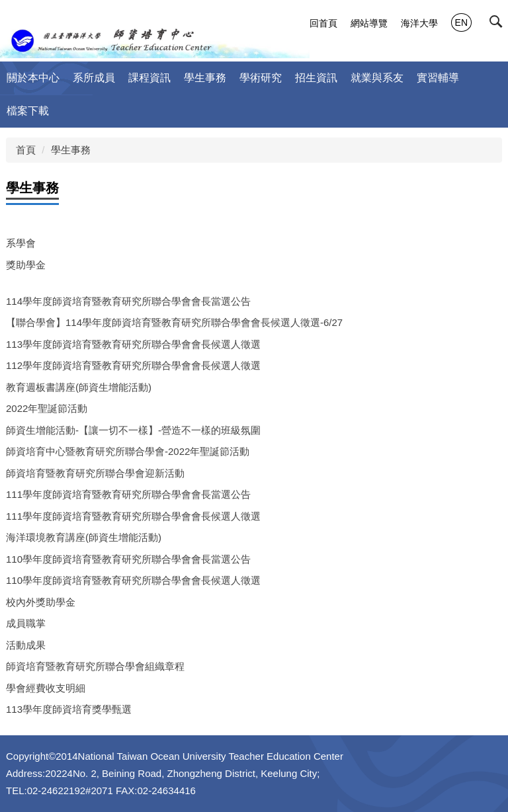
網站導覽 (369, 23)
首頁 (26, 150)
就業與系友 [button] (377, 78)
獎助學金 (26, 265)
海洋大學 (419, 23)
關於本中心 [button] (33, 78)
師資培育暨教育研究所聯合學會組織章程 (95, 666)
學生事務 (71, 150)
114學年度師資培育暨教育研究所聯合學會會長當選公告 (128, 301)
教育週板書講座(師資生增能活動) (79, 387)
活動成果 (26, 645)
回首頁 (323, 23)
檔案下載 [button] (28, 111)
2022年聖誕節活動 (47, 408)
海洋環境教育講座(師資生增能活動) (84, 537)
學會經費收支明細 (46, 688)
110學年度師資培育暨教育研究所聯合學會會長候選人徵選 (133, 580)
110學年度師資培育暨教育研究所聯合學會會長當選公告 (128, 559)
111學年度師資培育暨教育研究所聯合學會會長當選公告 (128, 494)
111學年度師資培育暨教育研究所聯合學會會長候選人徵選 (133, 516)
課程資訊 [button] (149, 78)
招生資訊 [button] (316, 78)
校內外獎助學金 (41, 602)
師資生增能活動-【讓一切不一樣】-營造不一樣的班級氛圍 (133, 430)
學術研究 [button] (261, 78)
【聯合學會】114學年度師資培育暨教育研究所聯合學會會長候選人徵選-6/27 (174, 322)
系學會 (21, 243)
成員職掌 (26, 623)
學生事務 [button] (205, 78)
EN (461, 22)
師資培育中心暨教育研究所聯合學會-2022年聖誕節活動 (128, 451)
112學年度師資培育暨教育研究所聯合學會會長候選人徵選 (133, 365)
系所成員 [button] (94, 78)
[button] (499, 24)
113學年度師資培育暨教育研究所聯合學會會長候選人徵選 (133, 344)
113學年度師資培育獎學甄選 (69, 709)
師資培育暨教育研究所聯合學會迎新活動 (95, 473)
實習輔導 (438, 78)
